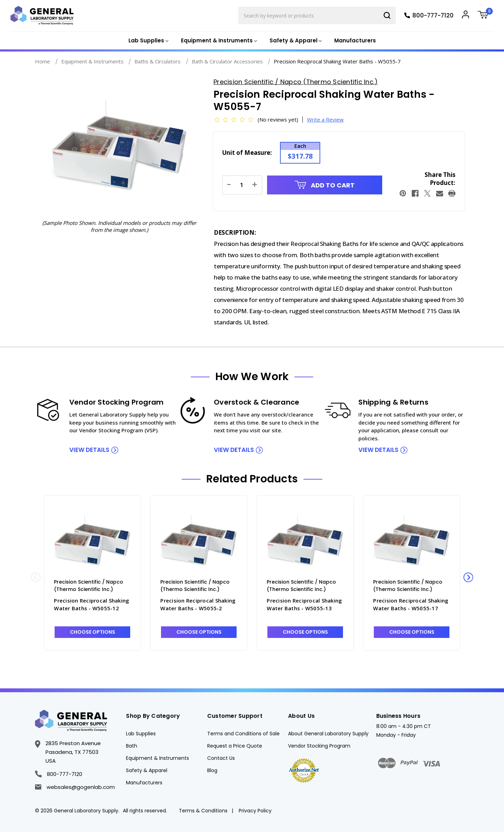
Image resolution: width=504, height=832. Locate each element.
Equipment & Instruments (157, 758)
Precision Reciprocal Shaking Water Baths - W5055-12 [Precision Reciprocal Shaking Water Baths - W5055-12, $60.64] (92, 604)
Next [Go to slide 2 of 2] (468, 577)
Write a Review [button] (325, 119)
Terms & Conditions (203, 811)
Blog (212, 770)
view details (89, 450)
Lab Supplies (141, 734)
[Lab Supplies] (148, 41)
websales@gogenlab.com (75, 787)
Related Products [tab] (252, 479)
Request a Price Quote (235, 746)
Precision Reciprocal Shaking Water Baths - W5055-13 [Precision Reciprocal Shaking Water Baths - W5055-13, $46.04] (304, 604)
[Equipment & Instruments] (218, 41)
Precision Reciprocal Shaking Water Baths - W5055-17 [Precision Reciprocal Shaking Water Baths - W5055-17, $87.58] (411, 604)
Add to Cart (325, 185)
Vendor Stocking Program (319, 746)
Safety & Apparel (147, 770)
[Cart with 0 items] (485, 16)
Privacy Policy (255, 811)
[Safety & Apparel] (295, 41)
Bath (132, 746)
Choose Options (93, 632)
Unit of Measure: (247, 153)
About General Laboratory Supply (328, 734)
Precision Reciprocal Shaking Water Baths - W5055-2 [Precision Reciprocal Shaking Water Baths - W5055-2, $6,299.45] (198, 604)
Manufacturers (355, 40)
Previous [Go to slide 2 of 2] (36, 577)
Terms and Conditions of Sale (243, 734)
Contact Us (221, 758)
